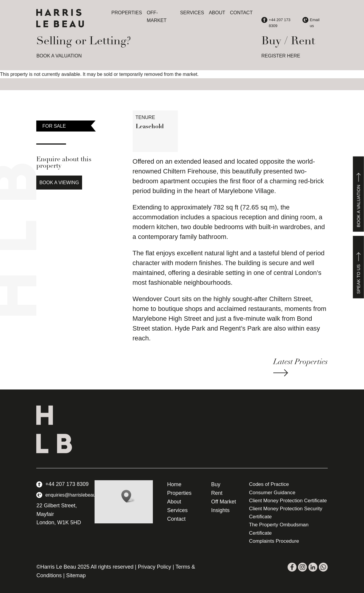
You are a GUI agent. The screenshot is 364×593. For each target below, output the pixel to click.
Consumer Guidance (272, 493)
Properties (127, 13)
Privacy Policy (155, 567)
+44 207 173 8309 (67, 484)
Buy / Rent (288, 42)
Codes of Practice (269, 484)
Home (174, 484)
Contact (241, 13)
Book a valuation (358, 194)
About (217, 13)
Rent (217, 493)
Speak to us (358, 267)
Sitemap (76, 575)
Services (192, 13)
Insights (220, 510)
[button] (128, 496)
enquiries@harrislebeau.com (76, 495)
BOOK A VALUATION (59, 56)
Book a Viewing (59, 183)
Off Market (224, 502)
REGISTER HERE (281, 56)
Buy (216, 484)
